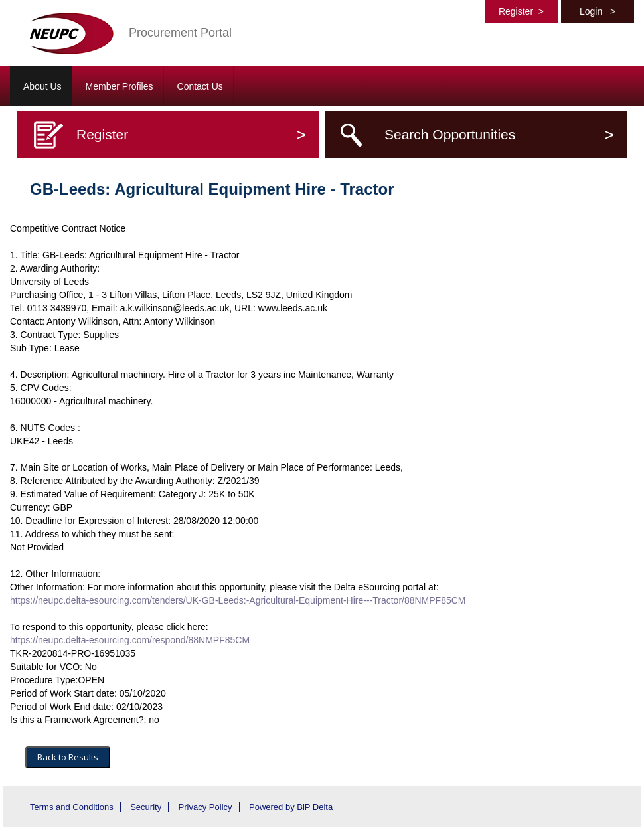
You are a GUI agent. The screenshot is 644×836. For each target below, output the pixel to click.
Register (521, 11)
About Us (42, 86)
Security (146, 807)
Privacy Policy (205, 807)
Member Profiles (120, 86)
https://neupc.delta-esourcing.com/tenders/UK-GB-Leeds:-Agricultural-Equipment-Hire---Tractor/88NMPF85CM (238, 600)
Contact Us (200, 86)
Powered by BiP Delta (291, 807)
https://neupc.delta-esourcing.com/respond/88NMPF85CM (130, 640)
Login (598, 11)
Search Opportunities (499, 134)
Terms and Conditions (72, 807)
